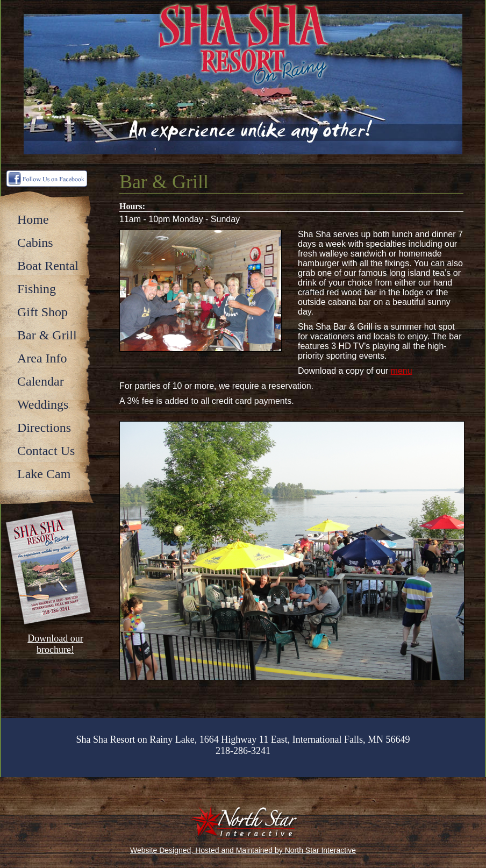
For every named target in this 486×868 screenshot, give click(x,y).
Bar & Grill (47, 335)
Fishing (37, 289)
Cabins (35, 243)
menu (402, 371)
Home (33, 219)
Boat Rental (48, 266)
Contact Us (46, 451)
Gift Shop (42, 312)
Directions (44, 428)
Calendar (41, 381)
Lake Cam (44, 474)
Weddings (43, 404)
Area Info (42, 358)
